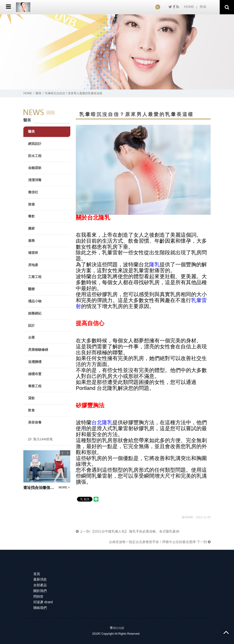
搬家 (31, 228)
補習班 (33, 253)
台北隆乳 (102, 422)
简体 (203, 7)
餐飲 (31, 216)
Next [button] (68, 453)
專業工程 (35, 386)
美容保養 (35, 422)
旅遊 (31, 204)
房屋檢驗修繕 (38, 350)
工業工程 (35, 277)
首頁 (37, 574)
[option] (47, 470)
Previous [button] (62, 453)
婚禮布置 (35, 374)
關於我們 (40, 591)
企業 (31, 337)
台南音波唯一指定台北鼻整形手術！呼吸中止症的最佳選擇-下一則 (160, 542)
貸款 (31, 398)
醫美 (39, 93)
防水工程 (35, 156)
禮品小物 (35, 301)
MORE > (64, 487)
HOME (189, 7)
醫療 (31, 289)
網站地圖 (118, 628)
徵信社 (33, 192)
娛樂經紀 (35, 313)
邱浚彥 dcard (43, 602)
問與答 (38, 597)
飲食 (31, 410)
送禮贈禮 (35, 362)
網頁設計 (35, 144)
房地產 (33, 265)
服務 (31, 241)
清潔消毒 (35, 180)
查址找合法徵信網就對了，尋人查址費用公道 (40, 488)
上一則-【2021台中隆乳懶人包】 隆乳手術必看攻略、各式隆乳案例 (127, 531)
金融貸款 (35, 168)
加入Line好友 (40, 439)
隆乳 (154, 264)
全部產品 (40, 585)
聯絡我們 (40, 608)
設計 (31, 325)
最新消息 (40, 579)
